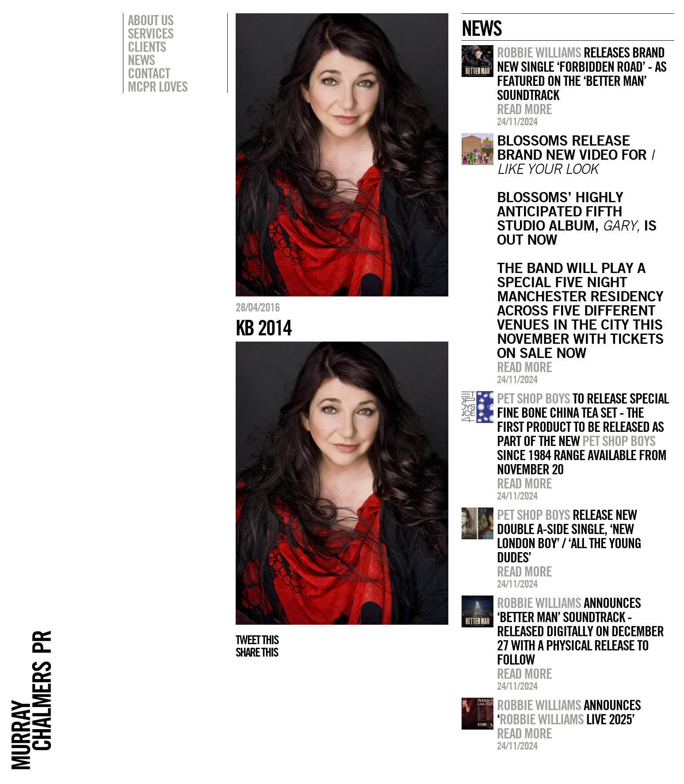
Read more (524, 109)
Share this (257, 652)
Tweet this (257, 640)
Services (151, 33)
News (141, 60)
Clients (147, 46)
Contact (149, 73)
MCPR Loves (158, 86)
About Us (151, 20)
